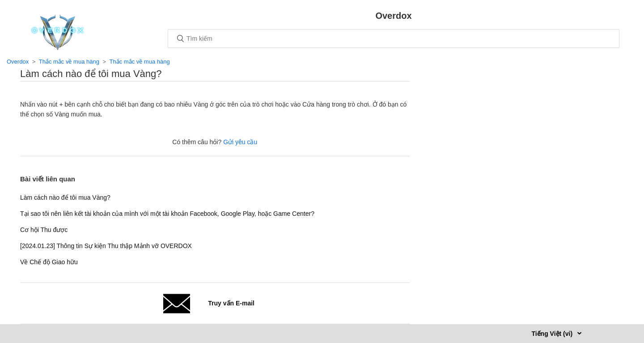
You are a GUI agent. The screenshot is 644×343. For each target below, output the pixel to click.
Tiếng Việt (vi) (553, 334)
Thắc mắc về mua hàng (69, 62)
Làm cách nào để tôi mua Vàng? (65, 197)
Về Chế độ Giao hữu (49, 262)
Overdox (18, 62)
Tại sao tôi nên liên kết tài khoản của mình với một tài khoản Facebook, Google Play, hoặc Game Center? (167, 214)
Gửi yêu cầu (240, 142)
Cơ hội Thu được (44, 230)
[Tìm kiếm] (394, 39)
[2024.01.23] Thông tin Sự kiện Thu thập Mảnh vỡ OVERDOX (106, 246)
